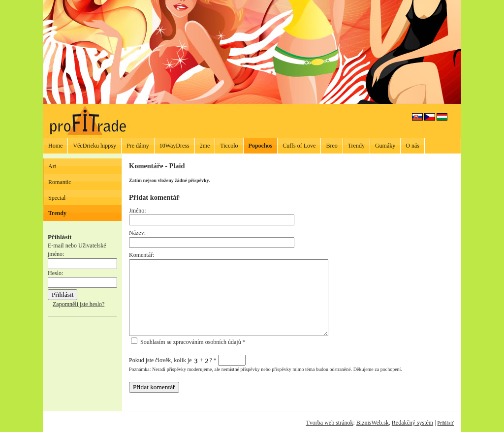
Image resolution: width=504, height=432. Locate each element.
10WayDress (174, 146)
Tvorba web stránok (329, 423)
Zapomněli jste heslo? (79, 304)
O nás (412, 146)
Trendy (356, 146)
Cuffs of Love (299, 146)
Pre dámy (138, 146)
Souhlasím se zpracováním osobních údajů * (188, 342)
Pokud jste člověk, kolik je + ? (187, 360)
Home (55, 146)
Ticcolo (229, 146)
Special (57, 198)
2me (205, 146)
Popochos (261, 146)
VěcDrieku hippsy (94, 146)
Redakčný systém (412, 423)
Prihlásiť (446, 423)
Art (52, 166)
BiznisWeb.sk (373, 423)
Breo (331, 146)
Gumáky (385, 146)
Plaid (177, 166)
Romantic (60, 182)
